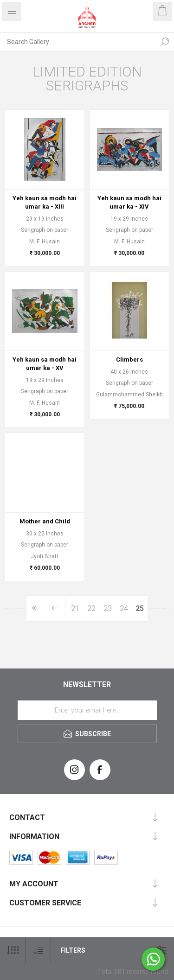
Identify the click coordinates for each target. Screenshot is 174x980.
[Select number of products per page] (13, 951)
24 (124, 608)
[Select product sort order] (38, 951)
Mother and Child (45, 521)
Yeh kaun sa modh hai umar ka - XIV (129, 202)
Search (165, 42)
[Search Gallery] (78, 42)
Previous (55, 608)
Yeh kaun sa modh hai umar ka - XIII (45, 202)
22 (91, 608)
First (36, 608)
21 (75, 608)
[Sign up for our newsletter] (87, 710)
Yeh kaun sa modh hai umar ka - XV (45, 364)
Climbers (129, 360)
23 (108, 608)
